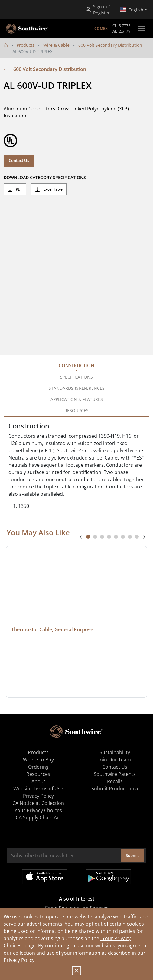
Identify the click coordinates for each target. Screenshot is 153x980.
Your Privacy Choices (38, 810)
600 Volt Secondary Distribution (110, 45)
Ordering (38, 767)
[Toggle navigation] (142, 29)
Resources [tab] (76, 410)
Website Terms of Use (38, 789)
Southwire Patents (115, 774)
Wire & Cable (56, 45)
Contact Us (19, 160)
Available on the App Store (45, 877)
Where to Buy (38, 760)
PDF (15, 189)
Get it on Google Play (108, 877)
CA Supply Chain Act (38, 818)
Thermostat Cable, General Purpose (52, 629)
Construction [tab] (76, 365)
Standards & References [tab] (77, 388)
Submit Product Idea (115, 789)
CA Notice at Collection (38, 803)
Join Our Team (115, 760)
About (38, 781)
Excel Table (49, 189)
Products (26, 45)
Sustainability (115, 752)
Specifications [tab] (76, 377)
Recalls (115, 781)
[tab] (88, 537)
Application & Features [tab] (77, 399)
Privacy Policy (19, 960)
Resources (38, 774)
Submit (132, 855)
